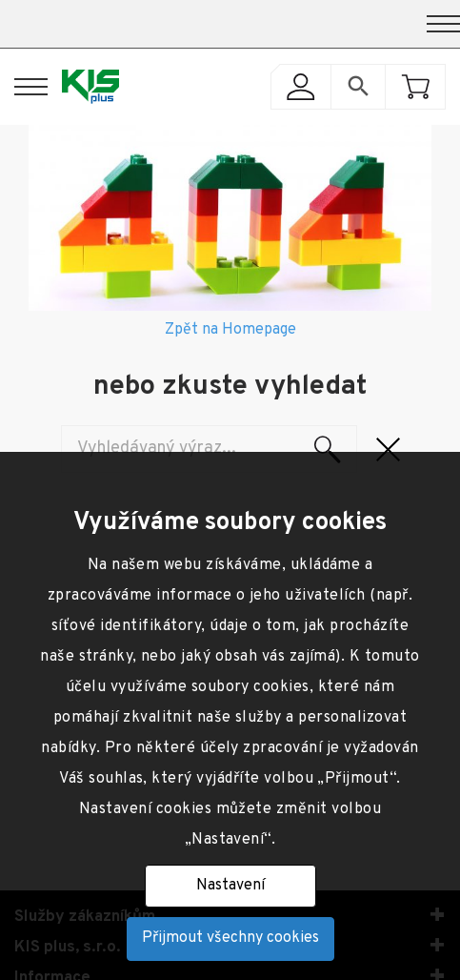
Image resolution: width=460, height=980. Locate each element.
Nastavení (230, 886)
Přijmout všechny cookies (230, 938)
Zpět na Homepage (230, 330)
